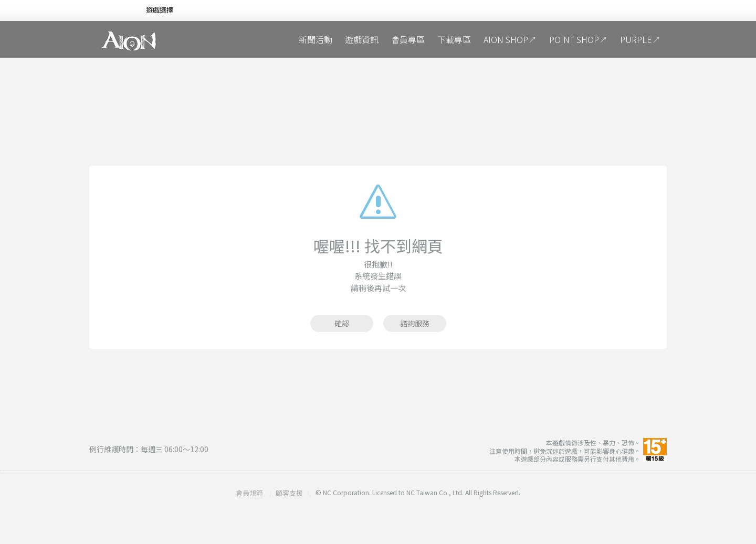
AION (129, 41)
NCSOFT (107, 11)
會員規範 (249, 493)
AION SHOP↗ (510, 39)
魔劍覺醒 (231, 39)
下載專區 (454, 39)
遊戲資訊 (362, 39)
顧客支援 (289, 493)
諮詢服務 (415, 323)
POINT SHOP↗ (578, 39)
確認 (342, 323)
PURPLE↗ (640, 39)
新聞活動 (316, 39)
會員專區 (408, 39)
